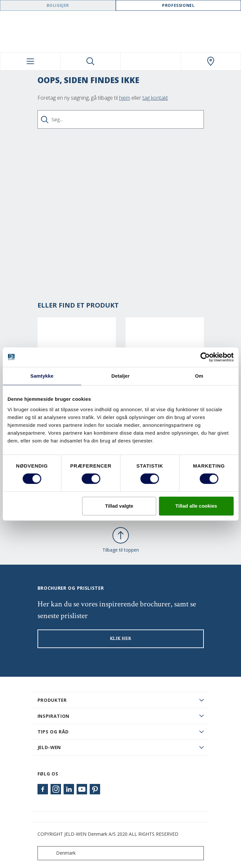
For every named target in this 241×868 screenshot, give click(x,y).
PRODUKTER (52, 700)
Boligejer (58, 5)
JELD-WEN (49, 747)
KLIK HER (121, 639)
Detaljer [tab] (121, 376)
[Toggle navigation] (30, 61)
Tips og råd (53, 732)
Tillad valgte (119, 506)
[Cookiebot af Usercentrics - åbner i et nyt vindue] (205, 357)
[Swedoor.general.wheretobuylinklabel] (211, 61)
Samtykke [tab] (42, 376)
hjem (125, 98)
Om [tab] (199, 376)
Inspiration (54, 716)
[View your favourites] (151, 61)
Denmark (58, 853)
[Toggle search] (91, 61)
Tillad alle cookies (196, 506)
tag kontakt (155, 98)
